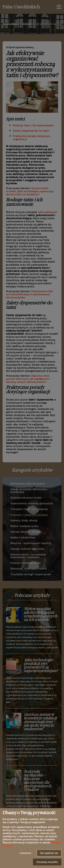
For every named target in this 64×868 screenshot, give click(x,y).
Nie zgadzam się (49, 853)
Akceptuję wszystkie (47, 862)
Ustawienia (25, 853)
